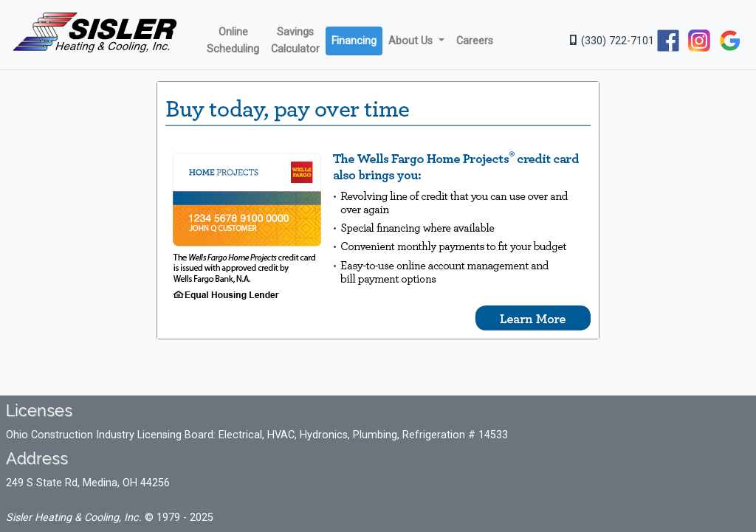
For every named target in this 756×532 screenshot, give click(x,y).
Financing (354, 41)
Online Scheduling (233, 41)
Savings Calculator (295, 41)
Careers (475, 41)
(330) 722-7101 (612, 41)
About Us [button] (412, 41)
